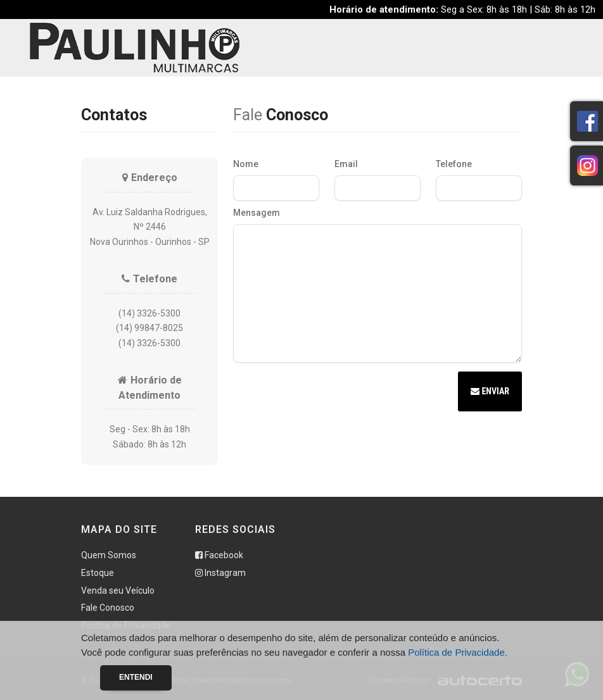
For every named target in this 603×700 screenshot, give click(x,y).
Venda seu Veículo (118, 591)
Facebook (219, 555)
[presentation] (329, 393)
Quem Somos (109, 555)
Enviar (490, 391)
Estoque (98, 573)
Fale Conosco (108, 608)
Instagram (220, 573)
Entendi (136, 677)
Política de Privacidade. (458, 652)
